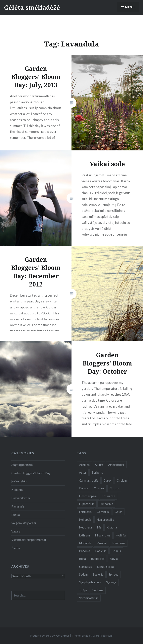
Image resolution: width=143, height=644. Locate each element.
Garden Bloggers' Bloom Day (31, 473)
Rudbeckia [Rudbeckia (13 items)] (98, 559)
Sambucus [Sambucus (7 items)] (86, 567)
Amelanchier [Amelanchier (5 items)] (116, 465)
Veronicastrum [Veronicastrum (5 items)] (89, 598)
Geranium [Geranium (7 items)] (103, 512)
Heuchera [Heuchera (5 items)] (85, 527)
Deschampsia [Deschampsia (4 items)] (88, 496)
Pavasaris (18, 506)
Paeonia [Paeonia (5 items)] (85, 551)
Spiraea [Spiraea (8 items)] (114, 574)
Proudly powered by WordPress (50, 636)
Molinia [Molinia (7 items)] (121, 535)
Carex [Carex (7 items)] (108, 480)
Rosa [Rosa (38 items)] (82, 559)
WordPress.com (103, 636)
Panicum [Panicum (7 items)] (101, 551)
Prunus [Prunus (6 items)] (116, 551)
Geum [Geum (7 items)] (119, 512)
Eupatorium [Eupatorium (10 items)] (87, 504)
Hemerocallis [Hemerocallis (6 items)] (105, 520)
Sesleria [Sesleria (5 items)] (98, 574)
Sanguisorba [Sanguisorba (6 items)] (105, 567)
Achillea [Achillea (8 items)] (84, 465)
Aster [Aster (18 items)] (83, 472)
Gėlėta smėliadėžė (32, 7)
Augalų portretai (23, 465)
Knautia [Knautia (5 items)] (112, 527)
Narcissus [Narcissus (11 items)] (119, 543)
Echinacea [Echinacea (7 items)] (108, 496)
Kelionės (17, 490)
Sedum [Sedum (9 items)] (83, 574)
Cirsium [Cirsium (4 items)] (122, 480)
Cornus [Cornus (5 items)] (84, 488)
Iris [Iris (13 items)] (99, 527)
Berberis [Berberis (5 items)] (97, 472)
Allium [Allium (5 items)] (99, 465)
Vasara (16, 531)
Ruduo (16, 515)
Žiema (16, 548)
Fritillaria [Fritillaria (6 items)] (85, 512)
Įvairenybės (19, 481)
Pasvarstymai (21, 498)
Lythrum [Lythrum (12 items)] (84, 535)
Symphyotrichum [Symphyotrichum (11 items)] (90, 582)
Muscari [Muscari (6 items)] (102, 543)
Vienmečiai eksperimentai (29, 540)
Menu (130, 7)
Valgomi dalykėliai (24, 523)
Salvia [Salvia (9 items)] (114, 559)
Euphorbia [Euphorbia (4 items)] (106, 504)
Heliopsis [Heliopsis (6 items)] (85, 520)
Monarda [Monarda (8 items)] (85, 543)
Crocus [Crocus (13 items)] (114, 488)
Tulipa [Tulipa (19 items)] (83, 590)
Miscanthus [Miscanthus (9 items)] (103, 535)
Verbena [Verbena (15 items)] (98, 590)
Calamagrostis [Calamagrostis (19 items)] (89, 480)
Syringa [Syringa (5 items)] (111, 582)
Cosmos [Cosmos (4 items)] (99, 488)
